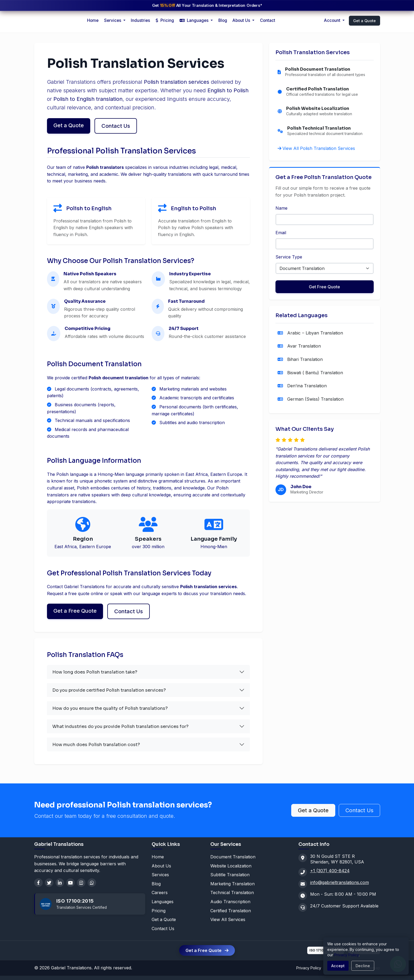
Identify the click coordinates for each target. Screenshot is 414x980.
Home (93, 20)
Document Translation (233, 857)
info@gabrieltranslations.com (340, 882)
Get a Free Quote (75, 611)
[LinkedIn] (60, 883)
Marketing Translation (232, 884)
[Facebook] (38, 883)
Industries (140, 20)
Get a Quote (364, 21)
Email (281, 233)
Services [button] (113, 20)
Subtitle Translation (230, 875)
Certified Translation (231, 911)
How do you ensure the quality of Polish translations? (110, 708)
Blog (223, 20)
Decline (363, 966)
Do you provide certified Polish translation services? (109, 690)
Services (160, 875)
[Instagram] (81, 883)
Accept (338, 966)
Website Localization (231, 866)
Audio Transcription (230, 902)
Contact (268, 20)
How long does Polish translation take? (95, 672)
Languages (163, 902)
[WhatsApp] (92, 883)
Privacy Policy (309, 968)
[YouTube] (70, 883)
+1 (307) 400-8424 (330, 871)
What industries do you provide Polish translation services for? (120, 726)
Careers (160, 893)
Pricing (165, 20)
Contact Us (116, 126)
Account (333, 20)
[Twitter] (49, 883)
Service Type (289, 257)
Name (281, 208)
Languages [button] (195, 20)
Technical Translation (232, 893)
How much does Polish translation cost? (96, 745)
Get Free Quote (324, 287)
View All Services (228, 919)
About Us (242, 20)
